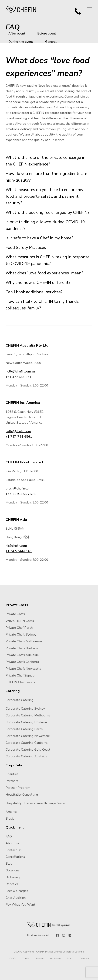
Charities (12, 774)
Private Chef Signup (20, 675)
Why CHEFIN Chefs (20, 621)
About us (12, 843)
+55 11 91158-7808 (21, 494)
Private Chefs (15, 614)
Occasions (12, 870)
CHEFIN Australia (21, 9)
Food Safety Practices (26, 248)
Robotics (12, 884)
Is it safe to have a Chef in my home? (39, 238)
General (51, 42)
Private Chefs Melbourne (24, 641)
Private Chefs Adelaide (22, 655)
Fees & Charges (17, 891)
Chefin (49, 924)
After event (17, 33)
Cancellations (15, 857)
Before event (47, 33)
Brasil (10, 819)
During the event (21, 42)
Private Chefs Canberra (22, 662)
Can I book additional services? (34, 292)
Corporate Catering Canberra (27, 743)
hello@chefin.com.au (20, 371)
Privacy (40, 959)
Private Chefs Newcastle (23, 669)
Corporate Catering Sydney (25, 709)
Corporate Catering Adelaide (26, 756)
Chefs (13, 959)
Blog (9, 864)
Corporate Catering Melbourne (28, 715)
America (11, 812)
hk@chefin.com (16, 546)
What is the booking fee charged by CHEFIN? (48, 213)
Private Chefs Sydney (21, 634)
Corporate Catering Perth (24, 729)
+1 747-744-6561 (19, 437)
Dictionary (13, 877)
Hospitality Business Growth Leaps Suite (35, 803)
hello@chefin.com (18, 431)
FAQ (9, 836)
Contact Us (14, 850)
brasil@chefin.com (18, 488)
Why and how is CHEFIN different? (38, 283)
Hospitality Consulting (22, 795)
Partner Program (18, 788)
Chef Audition (16, 898)
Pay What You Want (20, 905)
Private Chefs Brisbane (22, 648)
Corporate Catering (20, 700)
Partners (12, 781)
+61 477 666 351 (18, 377)
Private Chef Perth (19, 628)
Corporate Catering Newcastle (28, 736)
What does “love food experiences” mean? (44, 273)
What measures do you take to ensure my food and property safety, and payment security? (44, 196)
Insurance (55, 959)
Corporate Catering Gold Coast (28, 750)
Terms (26, 959)
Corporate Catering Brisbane (26, 722)
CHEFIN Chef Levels (20, 682)
